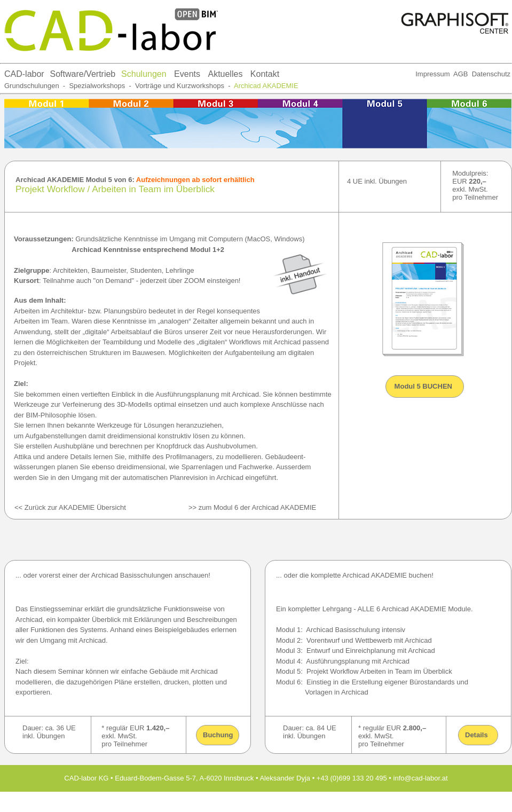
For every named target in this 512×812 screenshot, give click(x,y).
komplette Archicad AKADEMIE (359, 575)
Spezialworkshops (97, 86)
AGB (460, 74)
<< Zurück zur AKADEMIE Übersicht (70, 507)
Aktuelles (225, 74)
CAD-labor (24, 74)
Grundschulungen (32, 86)
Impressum (432, 74)
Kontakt (265, 74)
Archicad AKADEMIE (266, 86)
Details (476, 735)
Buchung (218, 735)
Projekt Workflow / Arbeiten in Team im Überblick (115, 189)
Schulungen (144, 74)
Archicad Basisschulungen (133, 575)
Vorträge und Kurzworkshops (179, 86)
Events (187, 74)
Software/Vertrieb (83, 74)
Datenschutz (491, 74)
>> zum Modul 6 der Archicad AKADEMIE (252, 507)
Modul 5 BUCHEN (422, 386)
